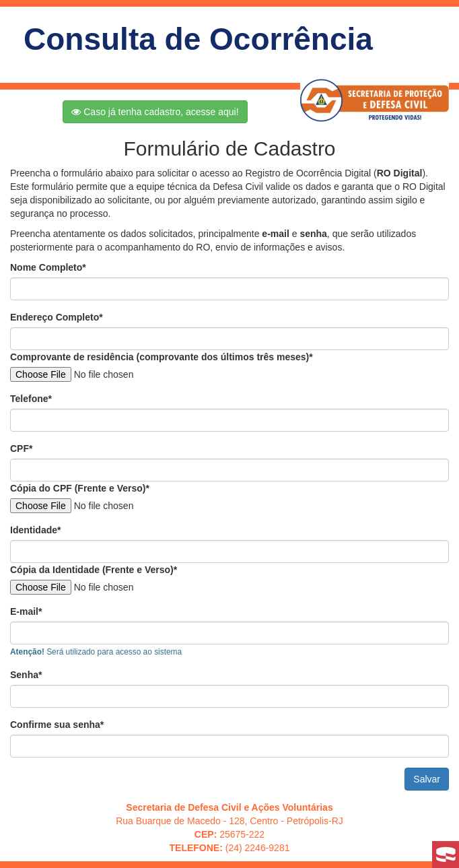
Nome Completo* (48, 267)
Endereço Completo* (57, 317)
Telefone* (31, 399)
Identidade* (35, 530)
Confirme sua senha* (57, 725)
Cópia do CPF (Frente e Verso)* (80, 488)
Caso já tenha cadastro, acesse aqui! (155, 112)
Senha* (26, 675)
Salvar (427, 779)
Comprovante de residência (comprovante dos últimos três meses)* (162, 357)
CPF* (21, 448)
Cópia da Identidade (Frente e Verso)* (94, 570)
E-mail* (26, 611)
